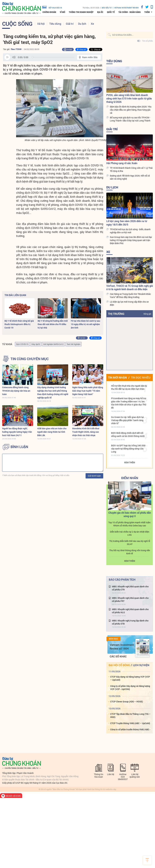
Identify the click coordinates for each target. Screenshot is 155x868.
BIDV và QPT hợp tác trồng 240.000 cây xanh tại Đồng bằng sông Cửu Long (128, 449)
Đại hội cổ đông (119, 665)
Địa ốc (100, 12)
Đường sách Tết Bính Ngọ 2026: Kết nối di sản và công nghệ (130, 177)
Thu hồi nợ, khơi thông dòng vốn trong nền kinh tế (130, 552)
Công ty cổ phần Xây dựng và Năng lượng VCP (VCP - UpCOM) (130, 688)
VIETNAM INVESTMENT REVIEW (126, 8)
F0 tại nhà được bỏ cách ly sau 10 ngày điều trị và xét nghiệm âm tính (85, 324)
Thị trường (116, 314)
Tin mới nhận (117, 377)
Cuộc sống (17, 24)
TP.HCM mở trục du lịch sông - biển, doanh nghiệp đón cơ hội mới (130, 231)
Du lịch (82, 24)
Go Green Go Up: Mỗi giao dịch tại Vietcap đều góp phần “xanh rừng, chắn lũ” (127, 420)
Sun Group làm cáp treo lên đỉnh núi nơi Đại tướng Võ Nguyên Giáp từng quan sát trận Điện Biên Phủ (131, 240)
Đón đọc (113, 639)
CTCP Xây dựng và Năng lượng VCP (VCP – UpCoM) (130, 678)
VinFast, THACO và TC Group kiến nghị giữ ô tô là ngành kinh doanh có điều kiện (130, 287)
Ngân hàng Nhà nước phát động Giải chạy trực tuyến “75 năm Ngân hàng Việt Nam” (88, 391)
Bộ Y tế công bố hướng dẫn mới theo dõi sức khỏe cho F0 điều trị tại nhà (53, 324)
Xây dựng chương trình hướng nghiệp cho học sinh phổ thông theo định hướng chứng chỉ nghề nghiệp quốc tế (53, 392)
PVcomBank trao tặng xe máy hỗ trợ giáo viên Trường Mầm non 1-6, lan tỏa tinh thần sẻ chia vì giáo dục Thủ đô (129, 403)
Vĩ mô (62, 12)
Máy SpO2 (36, 344)
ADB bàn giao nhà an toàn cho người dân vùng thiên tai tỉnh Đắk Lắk (52, 432)
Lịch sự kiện (141, 665)
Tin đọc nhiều (141, 377)
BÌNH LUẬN (19, 447)
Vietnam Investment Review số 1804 (122, 647)
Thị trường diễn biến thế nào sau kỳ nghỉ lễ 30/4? (130, 543)
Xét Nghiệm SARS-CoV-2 (53, 344)
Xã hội (41, 24)
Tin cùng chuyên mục (30, 359)
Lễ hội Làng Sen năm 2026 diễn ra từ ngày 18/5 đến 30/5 (127, 223)
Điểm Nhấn (130, 478)
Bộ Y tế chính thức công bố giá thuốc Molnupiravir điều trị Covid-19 (19, 324)
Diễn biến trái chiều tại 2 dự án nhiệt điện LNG (130, 533)
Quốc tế (111, 12)
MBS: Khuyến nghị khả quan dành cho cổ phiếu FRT (130, 599)
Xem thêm (130, 462)
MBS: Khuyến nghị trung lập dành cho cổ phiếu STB (130, 622)
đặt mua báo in (52, 7)
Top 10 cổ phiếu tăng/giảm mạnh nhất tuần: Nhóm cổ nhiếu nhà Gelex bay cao (130, 524)
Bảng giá (147, 314)
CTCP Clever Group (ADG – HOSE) (127, 702)
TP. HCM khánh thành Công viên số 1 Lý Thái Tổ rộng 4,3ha (131, 169)
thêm (147, 12)
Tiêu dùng (55, 24)
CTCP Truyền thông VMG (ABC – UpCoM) (130, 723)
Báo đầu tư (107, 8)
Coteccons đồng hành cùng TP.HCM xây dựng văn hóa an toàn (16, 391)
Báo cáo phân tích (122, 580)
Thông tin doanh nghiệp (81, 12)
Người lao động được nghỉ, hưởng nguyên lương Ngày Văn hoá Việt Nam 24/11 (17, 432)
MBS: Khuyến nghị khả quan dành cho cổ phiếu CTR (130, 588)
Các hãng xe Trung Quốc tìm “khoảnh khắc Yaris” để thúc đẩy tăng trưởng (130, 296)
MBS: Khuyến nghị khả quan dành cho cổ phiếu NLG (130, 611)
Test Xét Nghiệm (73, 344)
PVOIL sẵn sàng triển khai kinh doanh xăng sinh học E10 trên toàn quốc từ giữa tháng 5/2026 (129, 98)
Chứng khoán (49, 12)
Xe (92, 24)
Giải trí (70, 24)
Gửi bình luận (94, 476)
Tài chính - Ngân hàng (130, 12)
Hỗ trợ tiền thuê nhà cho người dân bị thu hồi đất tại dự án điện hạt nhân (129, 387)
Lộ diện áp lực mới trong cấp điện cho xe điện (129, 303)
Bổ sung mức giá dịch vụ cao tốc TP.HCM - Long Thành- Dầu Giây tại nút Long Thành (130, 119)
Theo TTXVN (16, 49)
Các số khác (118, 656)
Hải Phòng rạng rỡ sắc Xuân (122, 163)
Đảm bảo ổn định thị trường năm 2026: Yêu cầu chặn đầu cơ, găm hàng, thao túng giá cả (131, 110)
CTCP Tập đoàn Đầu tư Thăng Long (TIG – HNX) (130, 715)
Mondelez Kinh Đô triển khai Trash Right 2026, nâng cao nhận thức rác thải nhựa (86, 432)
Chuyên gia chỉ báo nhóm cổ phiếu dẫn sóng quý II (130, 514)
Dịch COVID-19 (22, 344)
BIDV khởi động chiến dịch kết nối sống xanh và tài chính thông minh (128, 434)
